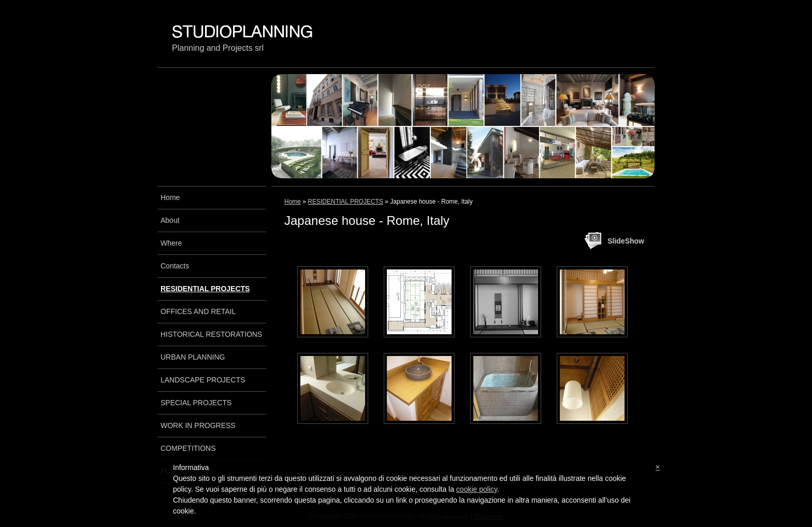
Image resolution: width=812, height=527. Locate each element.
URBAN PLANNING (193, 357)
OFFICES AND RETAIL (198, 311)
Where (171, 243)
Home (293, 202)
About (170, 220)
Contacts (175, 266)
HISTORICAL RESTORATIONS (211, 334)
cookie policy (477, 489)
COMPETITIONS (188, 448)
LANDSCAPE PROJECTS (203, 380)
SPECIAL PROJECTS (196, 403)
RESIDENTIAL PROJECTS (345, 202)
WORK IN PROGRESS (198, 425)
